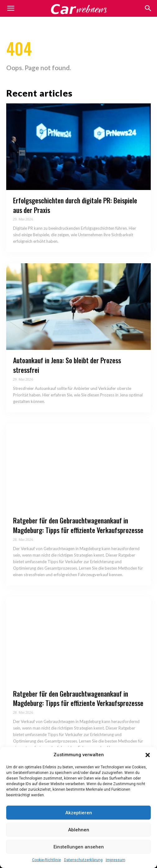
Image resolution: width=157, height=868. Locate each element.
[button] (148, 755)
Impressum (115, 860)
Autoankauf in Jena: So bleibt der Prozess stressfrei (67, 365)
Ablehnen (79, 830)
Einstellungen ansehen (79, 847)
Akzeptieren (79, 813)
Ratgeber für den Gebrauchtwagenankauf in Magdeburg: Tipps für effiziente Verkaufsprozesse (78, 525)
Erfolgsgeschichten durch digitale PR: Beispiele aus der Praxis (75, 205)
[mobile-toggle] (11, 8)
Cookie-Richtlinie (46, 860)
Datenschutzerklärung (83, 860)
